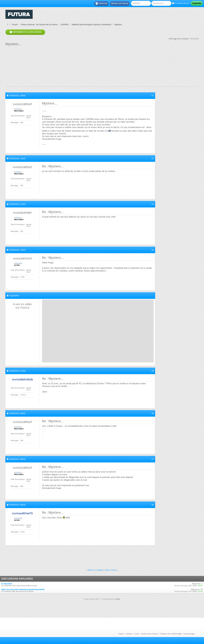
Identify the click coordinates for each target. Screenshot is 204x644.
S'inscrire (101, 4)
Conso (137, 634)
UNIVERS (65, 24)
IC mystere (7, 584)
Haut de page (189, 634)
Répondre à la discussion (25, 32)
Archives (129, 634)
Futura (121, 634)
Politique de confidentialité (171, 634)
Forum (15, 24)
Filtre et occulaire (95, 570)
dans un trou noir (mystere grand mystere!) (23, 589)
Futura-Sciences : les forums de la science (39, 24)
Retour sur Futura (120, 3)
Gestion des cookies (150, 634)
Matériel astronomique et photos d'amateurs (92, 24)
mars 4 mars (111, 570)
